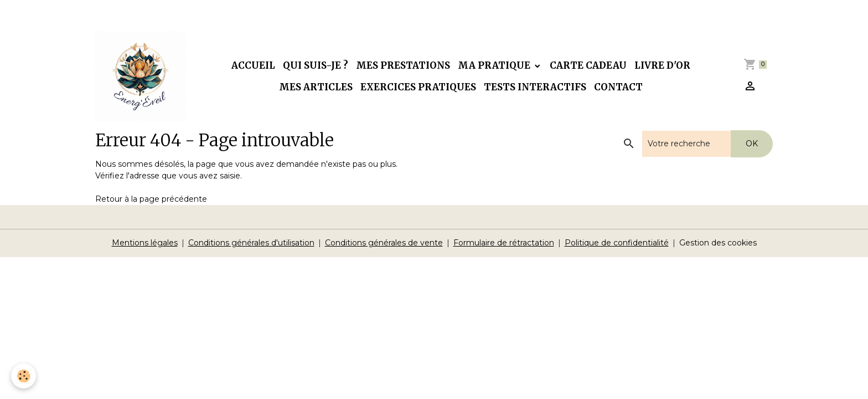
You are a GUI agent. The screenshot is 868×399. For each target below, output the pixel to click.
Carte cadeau (588, 65)
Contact (618, 87)
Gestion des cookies (718, 243)
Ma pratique (495, 65)
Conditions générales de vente (384, 243)
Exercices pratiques (418, 87)
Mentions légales (145, 243)
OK (752, 144)
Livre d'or (662, 65)
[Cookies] (24, 376)
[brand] (141, 77)
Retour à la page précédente (151, 199)
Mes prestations (403, 65)
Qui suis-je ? (316, 65)
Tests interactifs (535, 87)
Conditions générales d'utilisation (251, 243)
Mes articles (316, 87)
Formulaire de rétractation (504, 243)
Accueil (253, 65)
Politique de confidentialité (617, 243)
